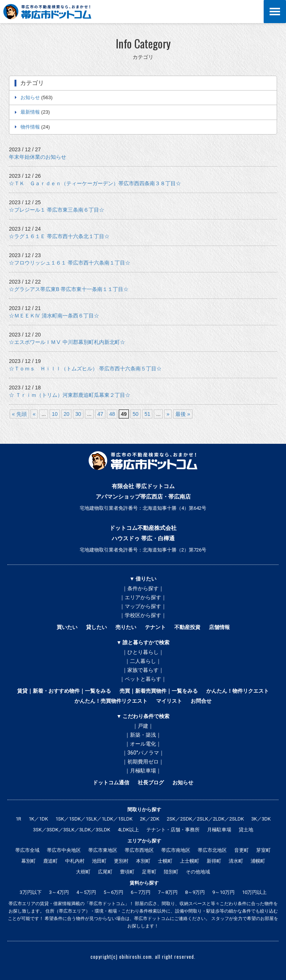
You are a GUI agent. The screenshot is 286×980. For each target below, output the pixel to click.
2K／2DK (150, 819)
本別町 (143, 861)
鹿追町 (50, 861)
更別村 (121, 861)
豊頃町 (127, 872)
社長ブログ (151, 783)
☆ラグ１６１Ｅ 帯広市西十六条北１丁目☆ (59, 236)
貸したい (96, 627)
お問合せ (201, 701)
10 (55, 414)
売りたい (126, 627)
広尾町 (105, 872)
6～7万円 (141, 892)
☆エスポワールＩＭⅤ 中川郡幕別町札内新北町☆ (67, 342)
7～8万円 (168, 892)
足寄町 (149, 872)
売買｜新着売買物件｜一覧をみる (159, 691)
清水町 (236, 861)
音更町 (241, 850)
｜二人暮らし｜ (143, 661)
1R (18, 819)
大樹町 (83, 872)
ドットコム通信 (111, 783)
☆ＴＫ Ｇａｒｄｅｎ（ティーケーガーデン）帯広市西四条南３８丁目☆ (95, 183)
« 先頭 (19, 414)
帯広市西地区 (139, 850)
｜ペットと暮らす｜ (143, 679)
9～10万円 (223, 892)
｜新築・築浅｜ (143, 735)
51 (147, 414)
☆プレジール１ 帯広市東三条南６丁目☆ (57, 210)
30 (78, 414)
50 (136, 414)
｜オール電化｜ (143, 744)
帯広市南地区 (176, 850)
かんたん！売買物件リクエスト (111, 701)
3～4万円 (59, 892)
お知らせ (30, 97)
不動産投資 (187, 627)
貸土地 (246, 830)
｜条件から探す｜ (143, 588)
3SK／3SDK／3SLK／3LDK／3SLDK (72, 830)
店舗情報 (219, 627)
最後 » (183, 414)
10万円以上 (254, 892)
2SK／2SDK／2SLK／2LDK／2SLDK (205, 819)
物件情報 (30, 127)
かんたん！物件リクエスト (238, 691)
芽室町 (263, 850)
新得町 (214, 861)
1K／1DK (38, 819)
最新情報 (30, 112)
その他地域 (198, 872)
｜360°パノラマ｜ (143, 753)
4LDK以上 (128, 830)
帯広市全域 (27, 850)
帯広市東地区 (103, 850)
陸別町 (171, 872)
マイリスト (169, 701)
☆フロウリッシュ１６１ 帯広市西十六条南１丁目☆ (70, 263)
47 (101, 414)
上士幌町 (190, 861)
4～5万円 (86, 892)
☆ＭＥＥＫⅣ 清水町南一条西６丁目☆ (54, 316)
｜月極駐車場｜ (143, 771)
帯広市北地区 (212, 850)
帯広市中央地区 (64, 850)
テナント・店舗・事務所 (173, 830)
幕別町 (28, 861)
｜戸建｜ (143, 726)
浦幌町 (258, 861)
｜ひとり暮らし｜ (143, 652)
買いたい (67, 627)
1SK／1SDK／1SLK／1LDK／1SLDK (94, 819)
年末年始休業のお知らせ (38, 157)
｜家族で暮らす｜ (143, 670)
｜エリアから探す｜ (143, 597)
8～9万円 (195, 892)
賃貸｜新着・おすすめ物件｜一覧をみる (64, 691)
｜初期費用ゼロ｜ (143, 762)
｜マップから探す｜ (143, 606)
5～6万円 (113, 892)
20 (67, 414)
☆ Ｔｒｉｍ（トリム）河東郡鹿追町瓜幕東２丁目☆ (70, 395)
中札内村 (75, 861)
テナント (155, 627)
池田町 (99, 861)
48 (112, 414)
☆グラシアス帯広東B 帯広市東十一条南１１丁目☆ (69, 289)
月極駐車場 (219, 830)
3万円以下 (31, 892)
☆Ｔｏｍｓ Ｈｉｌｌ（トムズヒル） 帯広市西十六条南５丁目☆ (85, 369)
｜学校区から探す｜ (143, 615)
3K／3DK (261, 819)
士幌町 (165, 861)
